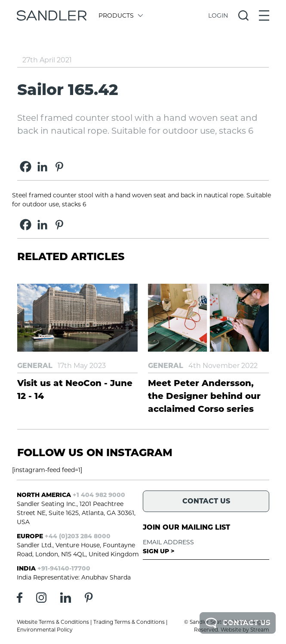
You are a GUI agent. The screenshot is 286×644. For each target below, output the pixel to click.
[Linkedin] (42, 167)
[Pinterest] (59, 167)
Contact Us (238, 623)
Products (120, 15)
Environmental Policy (45, 630)
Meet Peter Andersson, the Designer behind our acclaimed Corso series (204, 396)
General (35, 366)
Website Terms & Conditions (53, 622)
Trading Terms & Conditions (129, 622)
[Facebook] (26, 167)
